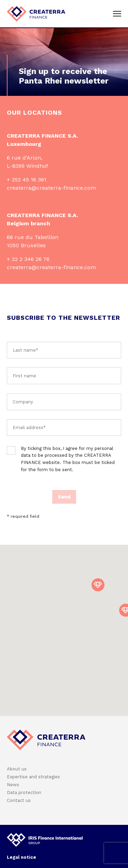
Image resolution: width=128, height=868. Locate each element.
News (13, 785)
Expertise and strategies (33, 777)
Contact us (19, 800)
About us (17, 769)
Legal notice (22, 857)
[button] (98, 585)
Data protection (24, 792)
